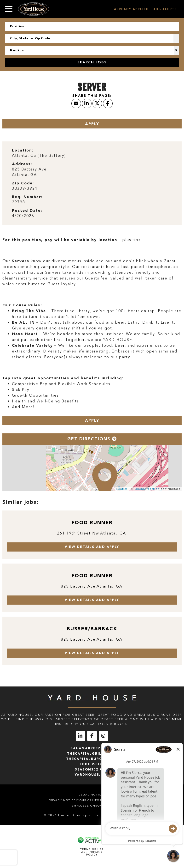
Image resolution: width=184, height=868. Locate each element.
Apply (92, 124)
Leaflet (122, 489)
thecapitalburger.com (92, 759)
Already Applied (131, 9)
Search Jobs (92, 62)
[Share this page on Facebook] (108, 103)
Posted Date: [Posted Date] (27, 210)
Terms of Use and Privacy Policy (92, 852)
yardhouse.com (92, 775)
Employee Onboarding (92, 806)
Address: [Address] (22, 164)
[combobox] (92, 38)
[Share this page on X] (97, 103)
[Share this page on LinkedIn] (87, 103)
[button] (176, 38)
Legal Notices (92, 795)
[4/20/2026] (92, 216)
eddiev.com (92, 764)
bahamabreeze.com (92, 748)
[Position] (92, 26)
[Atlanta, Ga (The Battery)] (92, 156)
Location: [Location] (23, 150)
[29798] (92, 202)
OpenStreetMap (147, 489)
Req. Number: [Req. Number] (27, 197)
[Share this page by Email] (76, 103)
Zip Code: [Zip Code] (23, 183)
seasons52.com (92, 769)
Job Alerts (165, 9)
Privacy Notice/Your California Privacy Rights (92, 800)
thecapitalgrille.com (92, 754)
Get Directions (92, 439)
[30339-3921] (92, 189)
